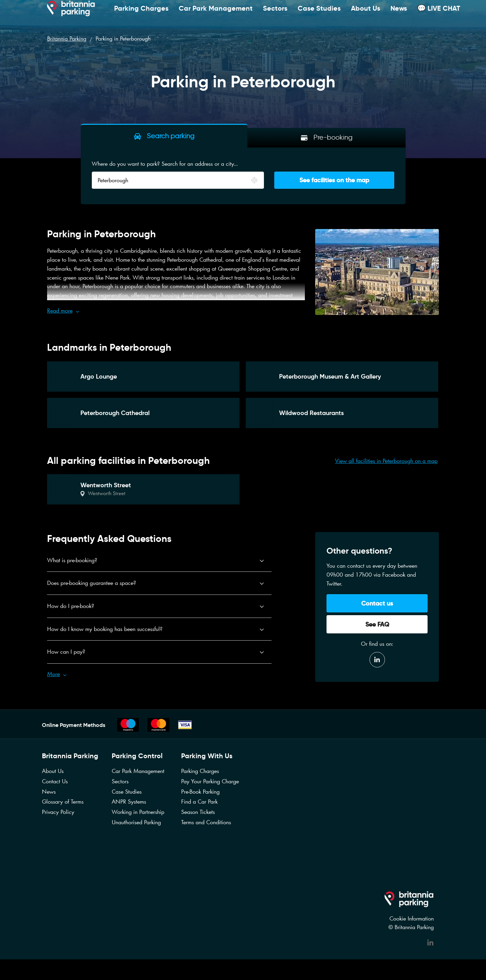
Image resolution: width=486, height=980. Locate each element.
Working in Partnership (138, 812)
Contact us (377, 603)
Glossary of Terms (63, 802)
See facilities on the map (334, 180)
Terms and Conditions (206, 822)
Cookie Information (412, 918)
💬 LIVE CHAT (439, 15)
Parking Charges (141, 15)
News (399, 15)
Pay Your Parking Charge (210, 781)
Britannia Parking (67, 39)
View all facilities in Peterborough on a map (386, 461)
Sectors (275, 15)
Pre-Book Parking (200, 792)
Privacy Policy (58, 812)
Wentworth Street (107, 493)
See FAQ (377, 624)
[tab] (164, 136)
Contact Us (55, 781)
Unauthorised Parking (136, 822)
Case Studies (319, 15)
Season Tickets (198, 812)
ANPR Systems (129, 802)
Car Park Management (216, 15)
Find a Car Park (199, 802)
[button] (176, 311)
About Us (366, 15)
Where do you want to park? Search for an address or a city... (165, 164)
